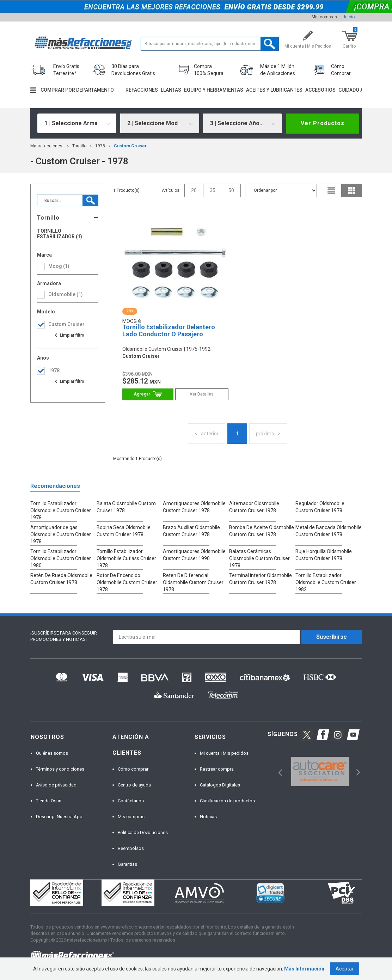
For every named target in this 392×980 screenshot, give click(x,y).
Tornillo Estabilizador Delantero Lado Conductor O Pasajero (169, 330)
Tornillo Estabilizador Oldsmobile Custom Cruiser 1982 (326, 582)
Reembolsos (131, 848)
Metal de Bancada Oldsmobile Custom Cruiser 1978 (329, 531)
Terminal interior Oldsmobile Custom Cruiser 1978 (261, 579)
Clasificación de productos (227, 801)
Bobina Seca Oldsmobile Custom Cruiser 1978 (124, 531)
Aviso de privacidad (56, 785)
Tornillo (79, 146)
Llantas (171, 90)
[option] (320, 771)
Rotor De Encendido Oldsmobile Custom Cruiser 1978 (127, 582)
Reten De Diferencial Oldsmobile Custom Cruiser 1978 (193, 582)
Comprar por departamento (77, 90)
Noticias (208, 817)
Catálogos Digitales (220, 785)
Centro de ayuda (134, 785)
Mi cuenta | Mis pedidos (224, 753)
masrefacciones (46, 146)
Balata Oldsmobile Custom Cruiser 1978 (126, 507)
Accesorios (320, 90)
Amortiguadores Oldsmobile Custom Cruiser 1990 (194, 555)
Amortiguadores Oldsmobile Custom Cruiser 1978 (194, 507)
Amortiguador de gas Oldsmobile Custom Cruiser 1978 (61, 534)
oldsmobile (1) (66, 294)
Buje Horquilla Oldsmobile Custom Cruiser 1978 (324, 555)
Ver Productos (323, 123)
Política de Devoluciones (143, 832)
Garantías (127, 864)
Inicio (349, 17)
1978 (100, 146)
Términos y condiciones (60, 769)
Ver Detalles (202, 394)
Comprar (148, 394)
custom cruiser (130, 146)
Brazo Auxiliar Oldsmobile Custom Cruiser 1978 (191, 531)
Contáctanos (131, 801)
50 (231, 190)
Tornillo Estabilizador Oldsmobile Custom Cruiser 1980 (61, 558)
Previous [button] (278, 771)
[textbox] (210, 44)
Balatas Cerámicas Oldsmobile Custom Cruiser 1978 (259, 558)
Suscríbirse (332, 637)
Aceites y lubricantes (274, 90)
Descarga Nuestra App (59, 817)
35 (213, 190)
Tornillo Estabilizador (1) (60, 234)
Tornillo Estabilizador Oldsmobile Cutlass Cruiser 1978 (126, 558)
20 (194, 190)
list (331, 190)
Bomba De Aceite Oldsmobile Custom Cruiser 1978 (262, 531)
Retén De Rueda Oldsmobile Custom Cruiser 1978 (61, 579)
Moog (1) (59, 266)
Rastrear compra (217, 769)
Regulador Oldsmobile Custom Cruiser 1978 (320, 507)
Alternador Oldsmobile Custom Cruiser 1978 (254, 507)
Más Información (304, 969)
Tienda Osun (49, 801)
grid (351, 190)
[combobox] (77, 123)
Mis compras (324, 17)
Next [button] (357, 771)
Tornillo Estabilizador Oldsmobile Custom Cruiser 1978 (61, 510)
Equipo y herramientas (214, 90)
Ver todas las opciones (69, 335)
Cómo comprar (133, 769)
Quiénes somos (52, 753)
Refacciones (142, 90)
